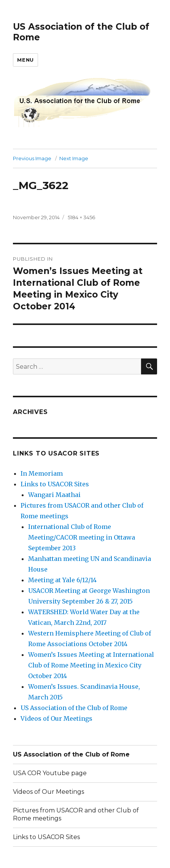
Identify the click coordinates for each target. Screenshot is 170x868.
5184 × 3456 (81, 217)
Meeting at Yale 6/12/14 (62, 580)
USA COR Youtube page (50, 773)
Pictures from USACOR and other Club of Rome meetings (76, 814)
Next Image (74, 158)
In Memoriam (42, 473)
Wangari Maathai (54, 495)
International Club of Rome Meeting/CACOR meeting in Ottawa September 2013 (82, 537)
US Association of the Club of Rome (74, 708)
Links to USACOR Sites (55, 484)
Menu (25, 60)
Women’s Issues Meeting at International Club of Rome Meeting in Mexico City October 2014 (91, 665)
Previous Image (32, 158)
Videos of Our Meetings (56, 718)
